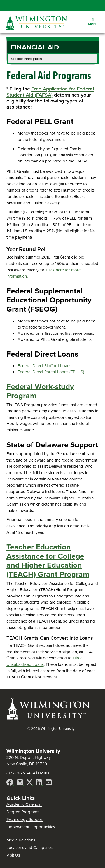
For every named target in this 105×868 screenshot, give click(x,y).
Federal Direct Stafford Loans (45, 366)
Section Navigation (53, 59)
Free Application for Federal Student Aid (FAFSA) (50, 92)
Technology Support (25, 819)
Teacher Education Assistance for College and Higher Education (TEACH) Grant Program (48, 561)
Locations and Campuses (30, 848)
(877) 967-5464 (21, 773)
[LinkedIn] (39, 783)
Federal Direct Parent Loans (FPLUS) (51, 372)
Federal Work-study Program (40, 391)
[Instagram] (21, 783)
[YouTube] (49, 783)
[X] (30, 783)
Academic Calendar (24, 804)
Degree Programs (23, 812)
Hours (44, 773)
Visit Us (13, 855)
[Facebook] (10, 783)
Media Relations (21, 840)
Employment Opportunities (31, 827)
